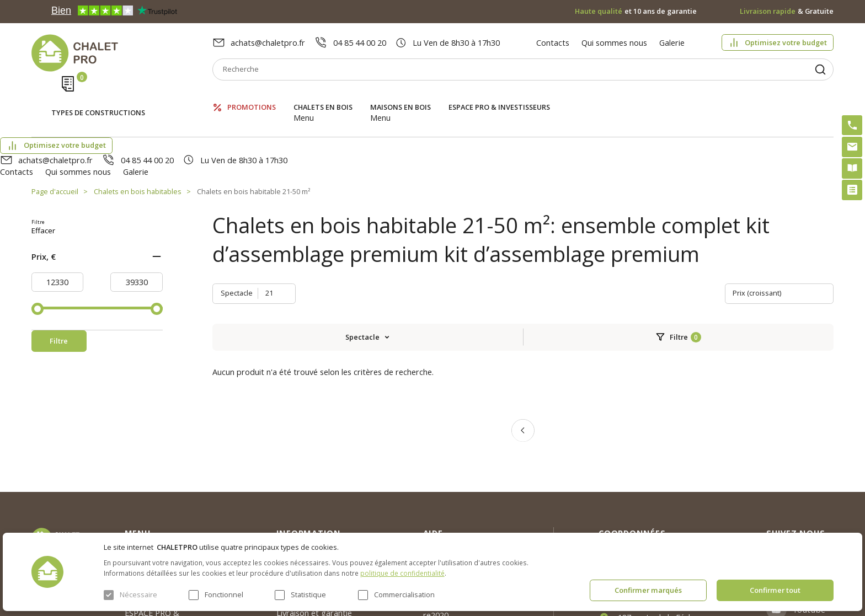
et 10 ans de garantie (636, 11)
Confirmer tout (775, 590)
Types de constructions (98, 97)
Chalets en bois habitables (138, 132)
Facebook (812, 476)
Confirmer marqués (648, 590)
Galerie (672, 42)
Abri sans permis (454, 478)
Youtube (809, 503)
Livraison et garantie (314, 507)
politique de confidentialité (402, 573)
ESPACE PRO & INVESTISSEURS (499, 96)
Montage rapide (453, 529)
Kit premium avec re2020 (455, 503)
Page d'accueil (55, 132)
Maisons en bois (401, 96)
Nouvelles (294, 467)
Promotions (252, 96)
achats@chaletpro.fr (268, 42)
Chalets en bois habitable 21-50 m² (253, 132)
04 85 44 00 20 (360, 42)
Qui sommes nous (614, 42)
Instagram (813, 449)
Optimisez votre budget (786, 42)
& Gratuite (787, 11)
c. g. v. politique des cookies (327, 527)
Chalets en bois (323, 96)
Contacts (553, 42)
